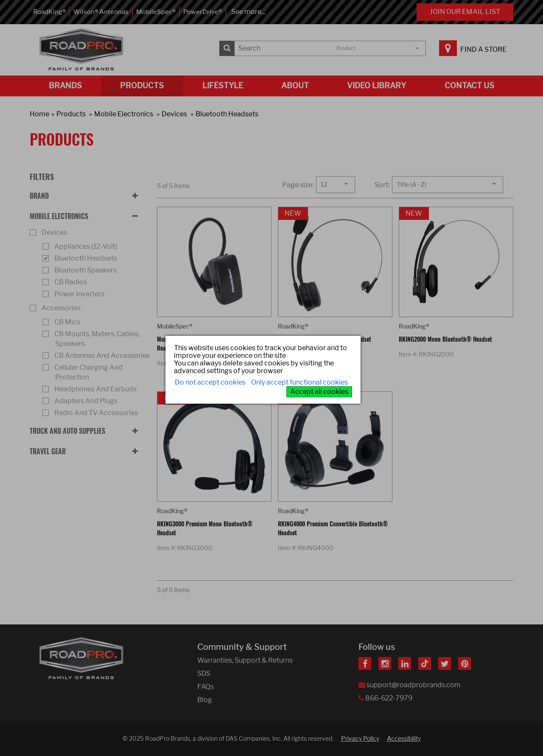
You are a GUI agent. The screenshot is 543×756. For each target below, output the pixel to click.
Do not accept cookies (210, 382)
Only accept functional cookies (299, 382)
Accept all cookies (319, 392)
